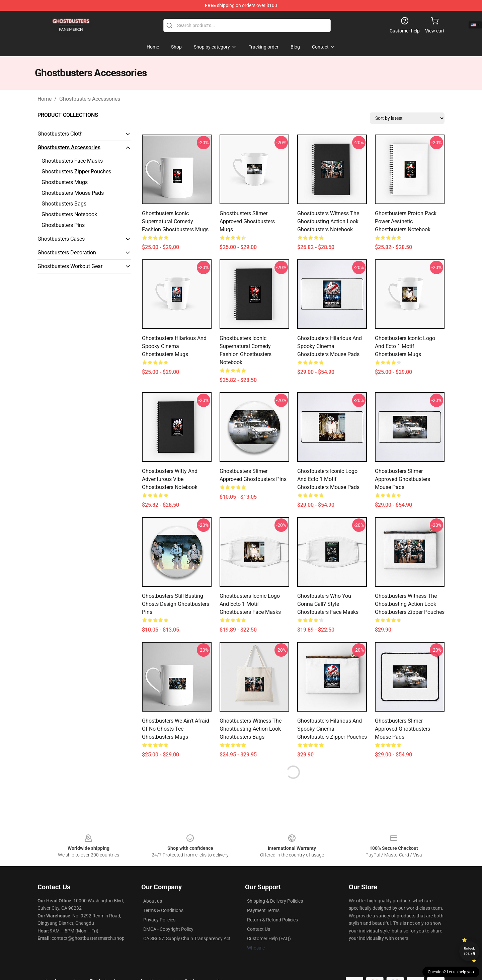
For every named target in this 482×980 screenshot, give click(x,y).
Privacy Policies (159, 920)
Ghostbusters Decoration (67, 253)
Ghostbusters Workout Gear (70, 266)
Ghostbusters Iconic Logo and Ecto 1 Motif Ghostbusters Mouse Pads (328, 479)
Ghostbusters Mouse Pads (73, 193)
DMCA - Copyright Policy (168, 929)
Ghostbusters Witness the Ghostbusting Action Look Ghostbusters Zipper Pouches (410, 604)
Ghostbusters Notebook (69, 214)
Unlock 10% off (469, 951)
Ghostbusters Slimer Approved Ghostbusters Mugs (247, 221)
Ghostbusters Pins (63, 225)
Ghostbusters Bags (64, 204)
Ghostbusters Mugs (65, 182)
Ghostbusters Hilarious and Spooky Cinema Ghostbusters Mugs (174, 346)
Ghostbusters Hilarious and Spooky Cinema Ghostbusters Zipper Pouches (332, 729)
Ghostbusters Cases (61, 239)
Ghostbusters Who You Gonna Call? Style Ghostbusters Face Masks (328, 604)
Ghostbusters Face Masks (72, 161)
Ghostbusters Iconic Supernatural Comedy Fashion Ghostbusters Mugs (175, 221)
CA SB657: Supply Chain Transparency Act (187, 938)
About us (153, 901)
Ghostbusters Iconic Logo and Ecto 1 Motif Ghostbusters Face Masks (250, 604)
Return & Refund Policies (272, 920)
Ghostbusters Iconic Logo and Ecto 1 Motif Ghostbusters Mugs (405, 346)
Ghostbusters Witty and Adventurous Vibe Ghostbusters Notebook (170, 479)
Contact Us (259, 929)
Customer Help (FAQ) (269, 938)
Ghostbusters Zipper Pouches (76, 172)
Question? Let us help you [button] (451, 972)
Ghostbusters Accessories (90, 99)
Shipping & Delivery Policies (275, 901)
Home (45, 99)
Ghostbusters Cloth (60, 134)
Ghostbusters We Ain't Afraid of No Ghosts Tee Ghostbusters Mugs (176, 729)
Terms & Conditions (163, 910)
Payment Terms (263, 910)
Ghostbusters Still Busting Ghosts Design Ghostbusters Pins (176, 604)
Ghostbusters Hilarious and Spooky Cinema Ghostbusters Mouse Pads (330, 346)
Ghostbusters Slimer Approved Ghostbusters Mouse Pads (403, 479)
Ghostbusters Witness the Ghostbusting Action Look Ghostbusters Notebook (328, 221)
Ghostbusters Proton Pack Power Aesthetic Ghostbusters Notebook (406, 221)
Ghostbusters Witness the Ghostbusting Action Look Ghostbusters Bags (251, 729)
